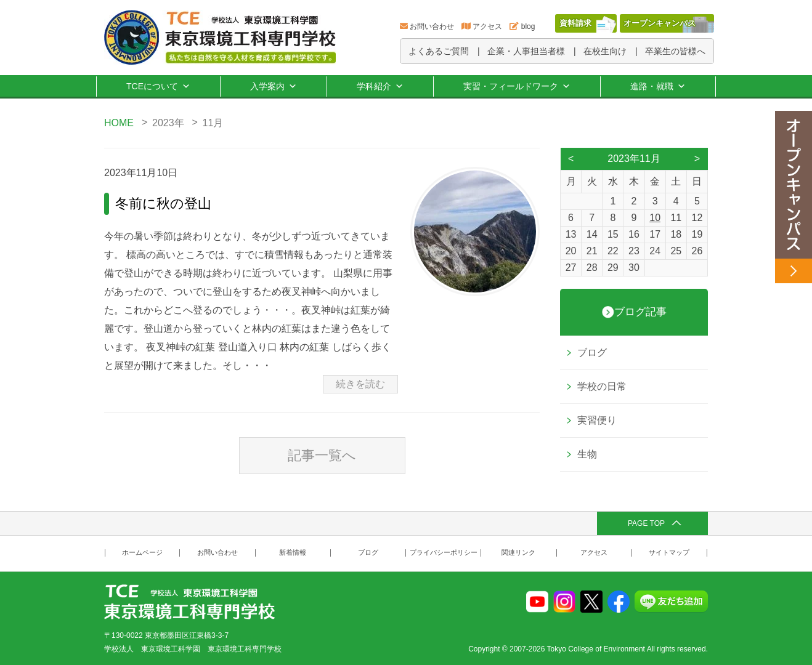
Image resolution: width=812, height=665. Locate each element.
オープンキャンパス (660, 23)
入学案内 (274, 86)
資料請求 (575, 23)
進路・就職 (658, 86)
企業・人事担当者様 (526, 51)
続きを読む (360, 384)
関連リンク (518, 553)
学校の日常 (602, 386)
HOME (119, 123)
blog (528, 26)
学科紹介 (380, 86)
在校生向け (605, 51)
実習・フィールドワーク (517, 86)
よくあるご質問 (439, 51)
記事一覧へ (322, 455)
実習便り (597, 420)
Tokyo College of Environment (596, 649)
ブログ (592, 353)
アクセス (487, 26)
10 (655, 218)
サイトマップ (669, 553)
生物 (587, 454)
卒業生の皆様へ (675, 51)
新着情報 (293, 553)
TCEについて (158, 86)
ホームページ (142, 553)
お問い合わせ (432, 26)
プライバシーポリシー (444, 553)
